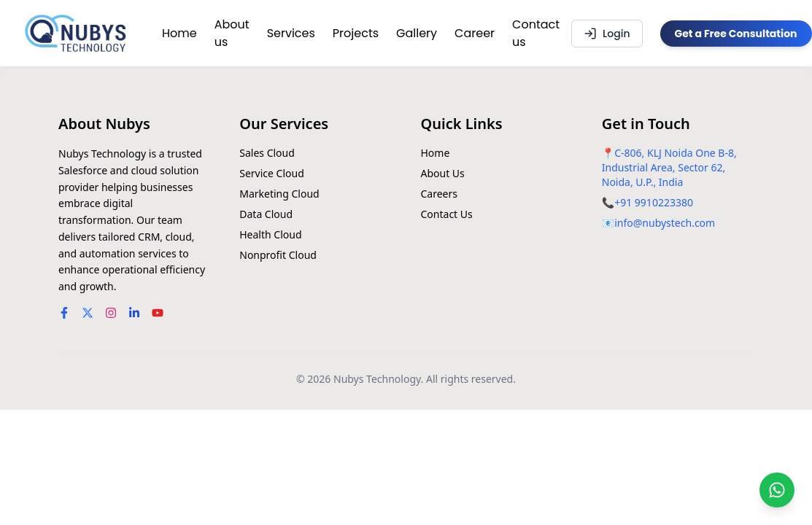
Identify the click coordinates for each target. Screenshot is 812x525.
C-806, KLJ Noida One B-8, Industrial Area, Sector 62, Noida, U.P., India (669, 167)
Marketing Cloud (279, 194)
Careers (439, 194)
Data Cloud (266, 214)
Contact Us (447, 214)
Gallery (417, 33)
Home (179, 33)
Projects (356, 33)
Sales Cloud (267, 153)
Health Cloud (270, 234)
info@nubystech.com (665, 223)
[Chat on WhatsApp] (777, 490)
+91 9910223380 (654, 202)
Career (475, 33)
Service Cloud (272, 173)
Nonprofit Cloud (278, 255)
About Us (443, 173)
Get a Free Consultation (736, 34)
